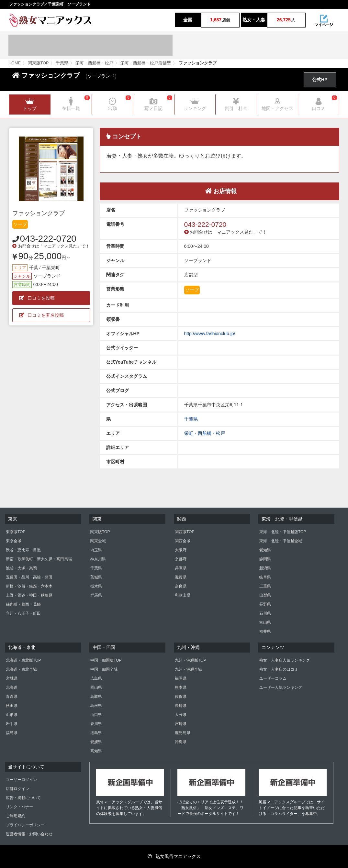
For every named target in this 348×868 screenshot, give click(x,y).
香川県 (96, 724)
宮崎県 (181, 724)
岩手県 (12, 724)
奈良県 (181, 586)
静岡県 (265, 559)
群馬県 (96, 595)
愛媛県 (96, 742)
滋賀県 (181, 577)
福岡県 (181, 678)
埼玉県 (96, 550)
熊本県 (181, 687)
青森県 (12, 697)
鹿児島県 (183, 733)
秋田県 (12, 706)
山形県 (12, 715)
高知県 (96, 751)
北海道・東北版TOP (23, 660)
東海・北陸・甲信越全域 (281, 541)
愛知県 (265, 550)
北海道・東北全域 (21, 669)
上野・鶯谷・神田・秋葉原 (29, 595)
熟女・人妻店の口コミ (279, 669)
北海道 (12, 687)
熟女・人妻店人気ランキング (285, 660)
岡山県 (96, 687)
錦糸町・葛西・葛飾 (23, 604)
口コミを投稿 (37, 298)
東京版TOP (16, 532)
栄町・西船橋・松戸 (94, 63)
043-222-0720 (48, 239)
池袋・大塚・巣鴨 (21, 568)
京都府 (181, 559)
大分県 (181, 715)
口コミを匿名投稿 (41, 315)
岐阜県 (265, 577)
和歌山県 (183, 595)
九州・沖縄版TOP (190, 660)
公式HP (320, 80)
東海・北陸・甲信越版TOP (283, 532)
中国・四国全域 (104, 669)
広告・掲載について (23, 798)
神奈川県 (98, 559)
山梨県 (265, 595)
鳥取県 (96, 697)
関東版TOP (38, 63)
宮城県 (12, 678)
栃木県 (96, 586)
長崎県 (181, 706)
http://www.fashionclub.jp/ (210, 334)
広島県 (96, 678)
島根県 (96, 706)
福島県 (12, 733)
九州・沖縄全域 (188, 669)
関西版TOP (185, 532)
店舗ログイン (17, 789)
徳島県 (96, 733)
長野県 (265, 604)
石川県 (265, 613)
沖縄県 (181, 742)
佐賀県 (181, 697)
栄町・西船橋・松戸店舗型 (146, 63)
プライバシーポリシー (25, 825)
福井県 (265, 632)
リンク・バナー (19, 807)
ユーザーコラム (273, 678)
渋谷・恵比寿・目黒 (23, 550)
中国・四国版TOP (106, 660)
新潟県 (265, 568)
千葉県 (62, 63)
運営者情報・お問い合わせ (29, 834)
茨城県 (96, 577)
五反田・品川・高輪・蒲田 (29, 577)
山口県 (96, 715)
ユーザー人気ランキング (281, 687)
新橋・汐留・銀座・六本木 (29, 586)
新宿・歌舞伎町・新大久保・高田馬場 (39, 559)
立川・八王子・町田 (23, 613)
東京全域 (14, 541)
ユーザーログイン (21, 780)
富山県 (265, 622)
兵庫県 (181, 568)
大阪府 (181, 550)
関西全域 (183, 541)
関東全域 (98, 541)
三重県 (265, 586)
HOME (15, 63)
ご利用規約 (16, 816)
